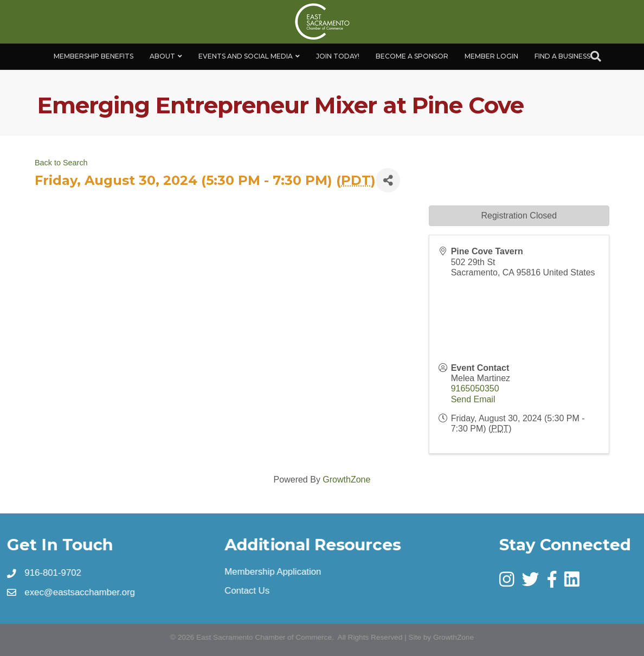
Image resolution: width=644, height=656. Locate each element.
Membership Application (273, 572)
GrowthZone (346, 480)
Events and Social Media (246, 56)
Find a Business (562, 56)
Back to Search (61, 163)
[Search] (596, 56)
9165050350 (475, 388)
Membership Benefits (94, 56)
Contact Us (247, 591)
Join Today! (338, 56)
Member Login (491, 56)
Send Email (473, 399)
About (162, 56)
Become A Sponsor (412, 56)
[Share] (388, 180)
